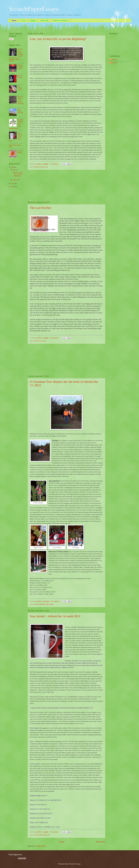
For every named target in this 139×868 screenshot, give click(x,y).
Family (36, 341)
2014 (13, 167)
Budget (33, 20)
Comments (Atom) (41, 846)
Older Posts (101, 842)
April (15, 170)
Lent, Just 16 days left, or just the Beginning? (58, 39)
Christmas (42, 604)
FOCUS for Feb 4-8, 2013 (20, 67)
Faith (36, 167)
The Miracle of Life (20, 88)
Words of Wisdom (60, 20)
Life (47, 167)
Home (14, 20)
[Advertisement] (66, 185)
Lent (43, 167)
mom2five (114, 60)
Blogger (78, 864)
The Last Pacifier (41, 208)
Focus (23, 20)
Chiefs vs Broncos (20, 77)
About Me (44, 20)
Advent (36, 604)
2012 (13, 187)
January (15, 180)
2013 (13, 184)
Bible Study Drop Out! (21, 111)
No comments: (54, 164)
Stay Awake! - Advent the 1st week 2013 (55, 616)
